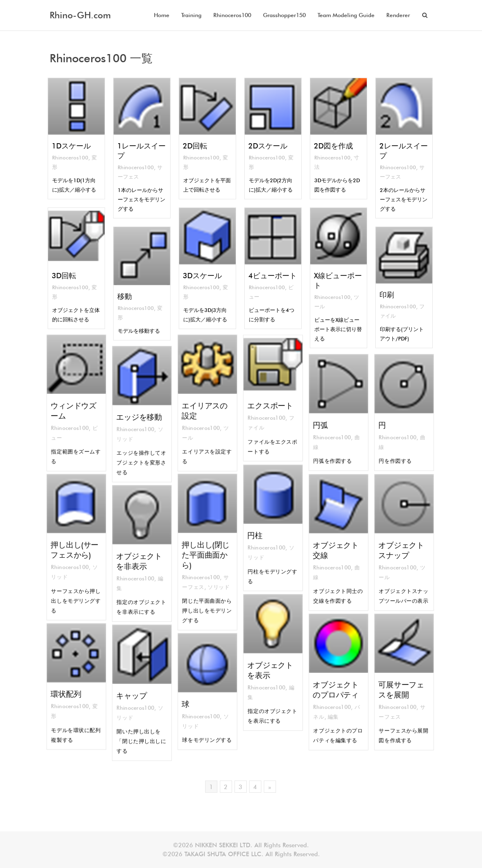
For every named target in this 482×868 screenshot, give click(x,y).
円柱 (258, 534)
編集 (334, 710)
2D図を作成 (333, 146)
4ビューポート (272, 276)
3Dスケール (202, 276)
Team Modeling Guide (346, 15)
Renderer (398, 15)
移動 (124, 297)
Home (162, 15)
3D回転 (63, 276)
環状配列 (68, 693)
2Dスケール (267, 146)
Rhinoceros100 (232, 15)
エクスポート (271, 404)
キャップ (133, 695)
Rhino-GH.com (80, 15)
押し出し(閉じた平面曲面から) (206, 554)
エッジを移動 (140, 417)
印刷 (386, 295)
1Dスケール (71, 146)
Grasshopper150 (284, 15)
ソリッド (217, 581)
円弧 (324, 423)
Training (191, 15)
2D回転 (194, 146)
